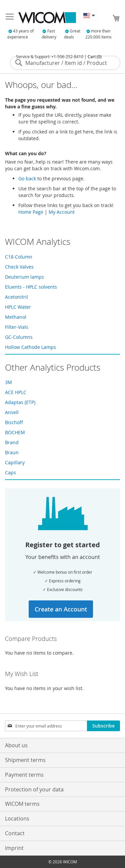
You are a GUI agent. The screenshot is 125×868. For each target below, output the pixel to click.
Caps (10, 472)
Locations (17, 818)
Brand (12, 442)
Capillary (15, 462)
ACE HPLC (16, 392)
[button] (89, 15)
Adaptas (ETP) (20, 402)
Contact (15, 833)
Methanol (16, 317)
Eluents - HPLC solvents (31, 287)
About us (16, 745)
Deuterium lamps (24, 277)
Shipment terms (25, 760)
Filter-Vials (17, 327)
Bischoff (14, 422)
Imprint (14, 848)
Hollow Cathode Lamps (30, 347)
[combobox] (65, 63)
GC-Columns (19, 337)
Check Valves (19, 267)
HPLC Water (18, 307)
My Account (62, 212)
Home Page (31, 212)
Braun (12, 452)
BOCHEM (15, 432)
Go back (27, 178)
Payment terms (24, 775)
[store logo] (47, 18)
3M (8, 382)
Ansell (12, 412)
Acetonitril (16, 297)
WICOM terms (22, 804)
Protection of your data (34, 789)
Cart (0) (95, 57)
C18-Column (19, 257)
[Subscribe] (103, 726)
